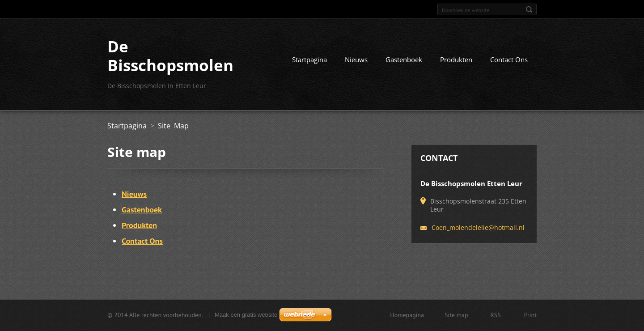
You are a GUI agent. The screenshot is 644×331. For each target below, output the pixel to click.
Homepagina (407, 315)
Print (530, 315)
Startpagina (309, 59)
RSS (496, 315)
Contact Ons (509, 59)
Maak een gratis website (246, 315)
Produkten (456, 59)
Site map (456, 315)
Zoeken (529, 9)
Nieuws (356, 59)
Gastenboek (404, 59)
